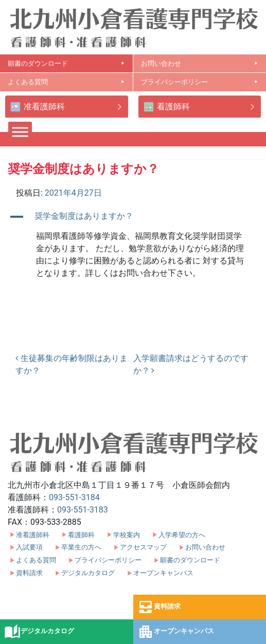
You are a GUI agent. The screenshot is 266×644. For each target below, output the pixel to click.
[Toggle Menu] (20, 132)
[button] (133, 217)
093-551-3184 (74, 497)
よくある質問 (66, 82)
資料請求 (159, 607)
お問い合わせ (200, 63)
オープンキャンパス (176, 632)
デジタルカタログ (39, 632)
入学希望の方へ (182, 535)
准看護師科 (38, 107)
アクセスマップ (143, 547)
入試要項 (29, 547)
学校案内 (127, 535)
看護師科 (167, 107)
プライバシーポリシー (200, 82)
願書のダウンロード (66, 63)
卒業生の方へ (81, 547)
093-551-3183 (83, 510)
